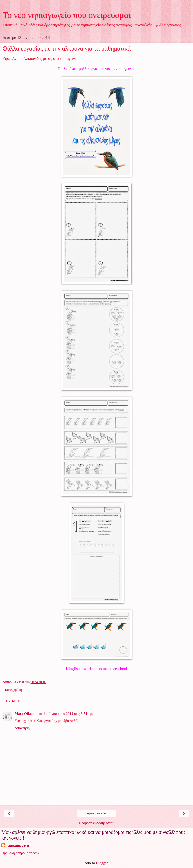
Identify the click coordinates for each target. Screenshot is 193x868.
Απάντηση (22, 728)
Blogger (102, 863)
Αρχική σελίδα (97, 813)
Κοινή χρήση (13, 690)
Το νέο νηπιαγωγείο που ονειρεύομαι (67, 15)
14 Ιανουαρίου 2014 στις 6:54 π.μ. (68, 714)
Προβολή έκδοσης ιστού (97, 823)
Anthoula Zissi (18, 846)
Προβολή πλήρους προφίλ (20, 853)
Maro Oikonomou (28, 714)
